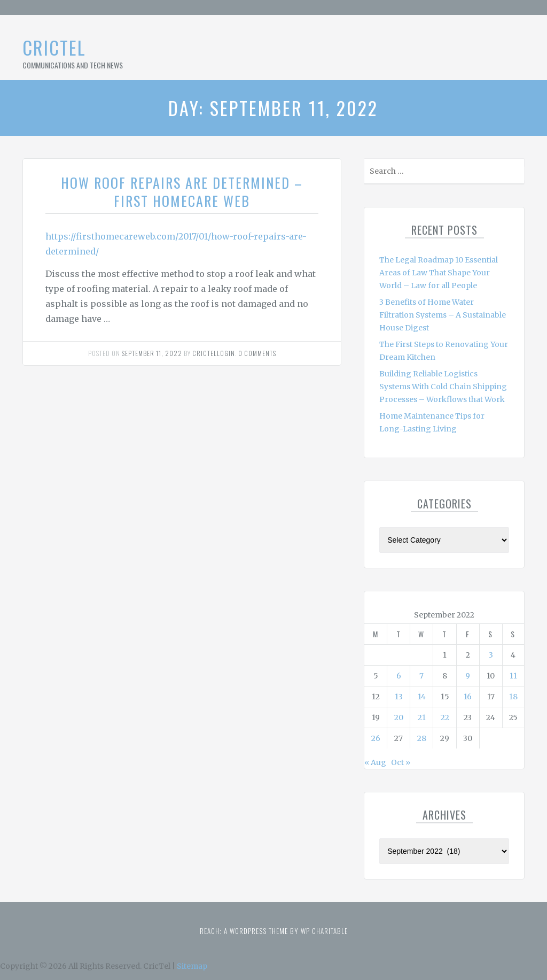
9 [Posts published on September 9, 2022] (468, 676)
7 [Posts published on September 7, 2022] (421, 676)
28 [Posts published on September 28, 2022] (422, 738)
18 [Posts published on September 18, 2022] (513, 697)
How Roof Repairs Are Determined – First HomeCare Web (182, 192)
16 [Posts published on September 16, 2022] (468, 697)
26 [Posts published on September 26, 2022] (376, 738)
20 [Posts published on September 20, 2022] (399, 717)
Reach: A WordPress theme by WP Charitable (274, 931)
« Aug (375, 762)
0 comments (257, 353)
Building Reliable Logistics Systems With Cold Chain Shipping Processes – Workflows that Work (443, 387)
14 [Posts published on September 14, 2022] (422, 697)
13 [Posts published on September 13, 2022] (399, 697)
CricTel (54, 47)
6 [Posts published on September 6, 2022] (399, 676)
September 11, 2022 (152, 353)
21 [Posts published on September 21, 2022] (422, 717)
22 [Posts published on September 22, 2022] (445, 717)
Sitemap (192, 966)
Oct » (401, 762)
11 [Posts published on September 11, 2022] (513, 676)
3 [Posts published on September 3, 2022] (491, 655)
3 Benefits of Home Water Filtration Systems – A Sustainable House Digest (443, 315)
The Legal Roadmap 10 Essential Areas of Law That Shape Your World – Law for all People (439, 273)
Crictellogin (214, 353)
